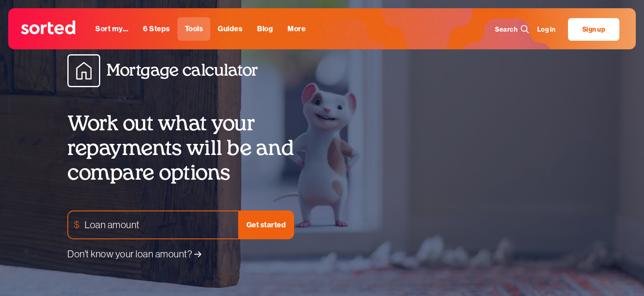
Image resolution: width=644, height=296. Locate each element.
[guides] (230, 29)
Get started (266, 225)
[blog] (265, 29)
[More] (297, 29)
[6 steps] (156, 29)
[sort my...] (112, 29)
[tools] (194, 29)
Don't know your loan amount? (135, 254)
